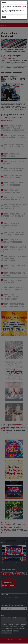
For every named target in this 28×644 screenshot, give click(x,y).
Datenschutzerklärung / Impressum (11, 12)
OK (4, 17)
